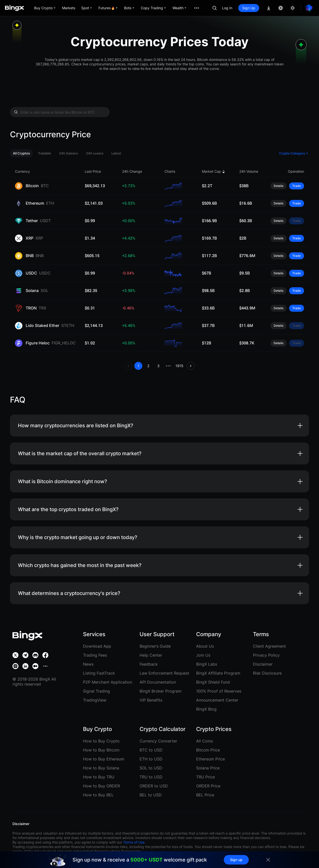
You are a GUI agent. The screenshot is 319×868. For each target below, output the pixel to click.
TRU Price (205, 777)
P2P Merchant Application (108, 682)
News (88, 664)
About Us (205, 646)
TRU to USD (151, 777)
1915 (179, 366)
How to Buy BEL (98, 795)
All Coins (204, 741)
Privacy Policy (266, 655)
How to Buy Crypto (101, 741)
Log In (227, 8)
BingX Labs (207, 664)
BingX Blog (206, 709)
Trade (297, 186)
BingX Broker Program (160, 691)
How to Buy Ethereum (104, 759)
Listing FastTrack (99, 673)
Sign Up (249, 8)
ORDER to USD (154, 786)
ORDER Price (208, 786)
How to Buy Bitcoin (101, 750)
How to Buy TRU (99, 777)
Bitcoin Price (208, 750)
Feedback (149, 664)
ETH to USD (151, 759)
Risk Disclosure (267, 673)
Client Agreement (269, 646)
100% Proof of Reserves (219, 691)
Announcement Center (217, 700)
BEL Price (205, 795)
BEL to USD (151, 795)
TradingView (95, 700)
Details (279, 186)
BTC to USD (151, 750)
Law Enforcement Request (164, 673)
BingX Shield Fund (213, 682)
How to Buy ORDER (101, 786)
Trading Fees (95, 655)
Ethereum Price (210, 759)
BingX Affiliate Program (218, 673)
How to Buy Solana (101, 768)
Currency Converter (158, 741)
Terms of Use (134, 842)
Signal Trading (96, 691)
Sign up (236, 860)
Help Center (151, 655)
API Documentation (158, 682)
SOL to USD (151, 768)
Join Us (203, 655)
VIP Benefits (151, 700)
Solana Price (208, 768)
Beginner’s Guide (155, 646)
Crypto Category (294, 153)
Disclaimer (263, 664)
